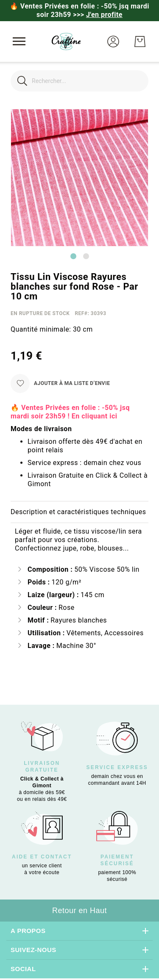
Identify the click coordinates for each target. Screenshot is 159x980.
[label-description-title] (79, 512)
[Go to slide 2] (86, 256)
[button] (113, 42)
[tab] (79, 512)
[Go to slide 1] (73, 256)
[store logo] (66, 42)
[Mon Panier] (140, 42)
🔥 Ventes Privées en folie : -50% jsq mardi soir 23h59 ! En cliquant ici (70, 412)
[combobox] (79, 81)
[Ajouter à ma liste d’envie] (60, 383)
